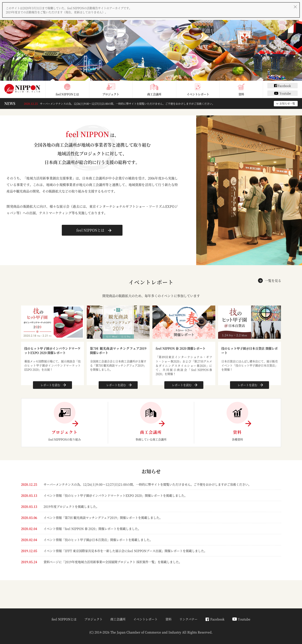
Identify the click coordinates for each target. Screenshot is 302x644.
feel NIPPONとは (67, 89)
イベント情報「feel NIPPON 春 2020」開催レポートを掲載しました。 (92, 529)
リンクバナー (188, 619)
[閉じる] (295, 7)
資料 (241, 89)
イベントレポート (198, 89)
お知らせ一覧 (285, 103)
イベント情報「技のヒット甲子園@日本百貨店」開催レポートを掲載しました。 (98, 540)
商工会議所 (154, 89)
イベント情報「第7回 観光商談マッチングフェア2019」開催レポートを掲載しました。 (103, 517)
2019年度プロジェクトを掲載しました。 (71, 506)
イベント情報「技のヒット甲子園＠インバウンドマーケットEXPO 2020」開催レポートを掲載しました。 (115, 495)
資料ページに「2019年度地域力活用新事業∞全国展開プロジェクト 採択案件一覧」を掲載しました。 (113, 562)
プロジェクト (111, 89)
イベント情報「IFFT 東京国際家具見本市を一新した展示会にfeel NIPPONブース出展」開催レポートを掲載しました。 (125, 551)
